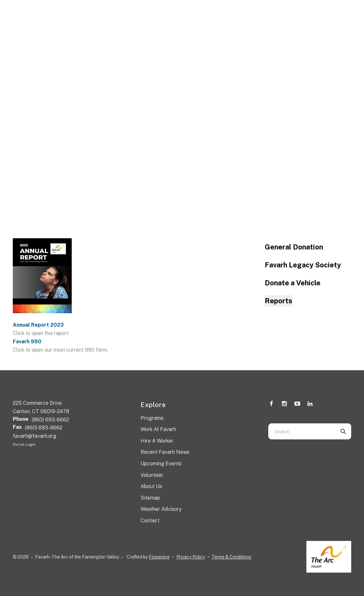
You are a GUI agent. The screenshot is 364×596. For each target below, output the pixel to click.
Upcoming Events (161, 464)
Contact (150, 521)
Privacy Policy (191, 557)
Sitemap (150, 498)
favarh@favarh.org (35, 436)
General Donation (294, 247)
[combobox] (302, 431)
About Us (151, 486)
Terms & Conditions (231, 557)
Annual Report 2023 (38, 325)
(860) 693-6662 (50, 420)
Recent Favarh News (165, 452)
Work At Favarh (158, 429)
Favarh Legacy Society (303, 265)
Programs (152, 418)
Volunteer (152, 475)
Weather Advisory (161, 509)
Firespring (159, 557)
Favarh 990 (27, 342)
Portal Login (24, 445)
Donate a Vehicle (293, 283)
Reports (279, 301)
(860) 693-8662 (44, 428)
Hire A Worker (157, 441)
